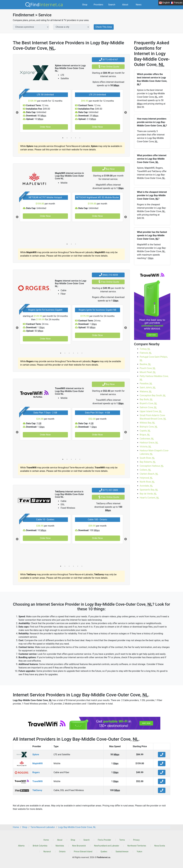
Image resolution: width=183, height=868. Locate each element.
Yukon (140, 852)
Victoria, (146, 447)
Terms (122, 840)
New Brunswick (79, 846)
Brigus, (145, 435)
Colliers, (146, 470)
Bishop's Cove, (149, 427)
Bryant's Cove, (148, 403)
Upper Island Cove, (151, 411)
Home (46, 840)
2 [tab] (67, 138)
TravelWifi (38, 781)
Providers (98, 5)
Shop (85, 5)
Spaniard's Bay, (149, 490)
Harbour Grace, (149, 443)
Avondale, (146, 486)
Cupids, (145, 431)
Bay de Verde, (148, 494)
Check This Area (104, 27)
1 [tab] (63, 138)
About (125, 5)
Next (126, 113)
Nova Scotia (160, 846)
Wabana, (146, 391)
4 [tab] (76, 138)
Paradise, (146, 384)
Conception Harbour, (152, 466)
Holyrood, (146, 478)
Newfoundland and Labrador (107, 846)
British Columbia (40, 846)
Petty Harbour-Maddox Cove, (154, 378)
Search (112, 5)
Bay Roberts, (148, 462)
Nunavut (47, 852)
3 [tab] (71, 138)
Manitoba (60, 846)
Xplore (36, 754)
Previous (17, 113)
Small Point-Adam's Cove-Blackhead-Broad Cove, (153, 417)
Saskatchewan (122, 852)
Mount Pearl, (148, 372)
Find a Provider (104, 840)
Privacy (136, 840)
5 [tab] (80, 138)
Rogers (36, 772)
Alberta (21, 846)
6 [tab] (82, 353)
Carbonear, (147, 439)
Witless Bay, (147, 423)
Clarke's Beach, (149, 474)
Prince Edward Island (83, 852)
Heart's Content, (149, 498)
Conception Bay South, (153, 395)
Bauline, (145, 364)
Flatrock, (146, 353)
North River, (147, 482)
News (139, 5)
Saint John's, (148, 388)
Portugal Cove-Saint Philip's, (154, 359)
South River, (147, 458)
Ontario (62, 852)
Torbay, (145, 349)
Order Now (45, 127)
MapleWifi (38, 763)
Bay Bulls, (146, 399)
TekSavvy (37, 790)
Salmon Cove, (148, 407)
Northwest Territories (137, 846)
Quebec (104, 852)
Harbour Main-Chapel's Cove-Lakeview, (154, 452)
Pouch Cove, (148, 368)
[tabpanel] (45, 111)
